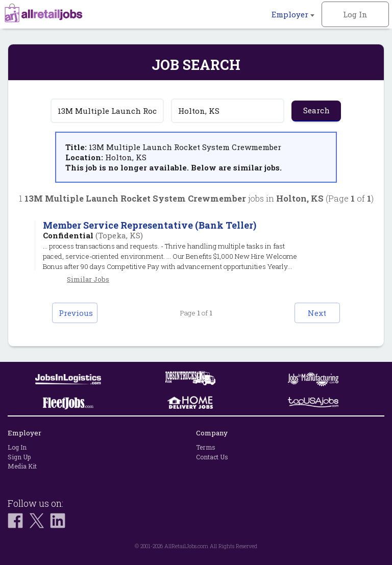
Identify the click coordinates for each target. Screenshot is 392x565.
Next (316, 313)
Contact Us (212, 457)
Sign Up (19, 457)
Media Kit (22, 466)
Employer (293, 14)
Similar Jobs (88, 279)
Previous (77, 313)
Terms (206, 447)
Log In (355, 14)
